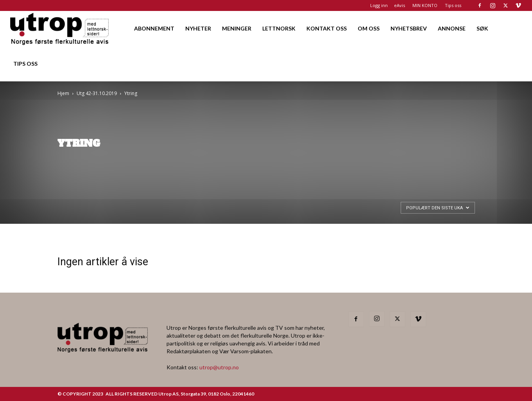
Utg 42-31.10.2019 (97, 93)
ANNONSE (452, 28)
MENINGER (237, 28)
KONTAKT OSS (327, 28)
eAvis (399, 5)
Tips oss (453, 5)
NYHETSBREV (409, 28)
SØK (482, 28)
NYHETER (198, 28)
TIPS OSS (25, 64)
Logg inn (379, 5)
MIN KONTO (425, 5)
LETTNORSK (279, 28)
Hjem (63, 93)
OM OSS (369, 28)
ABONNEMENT (154, 28)
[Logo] (60, 28)
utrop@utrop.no (219, 367)
